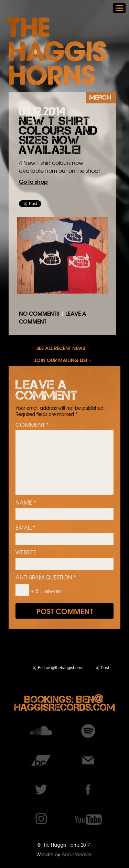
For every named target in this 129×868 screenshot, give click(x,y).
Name (26, 502)
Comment (32, 425)
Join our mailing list (61, 360)
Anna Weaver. (77, 854)
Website (26, 552)
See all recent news (61, 348)
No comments (39, 313)
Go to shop (33, 181)
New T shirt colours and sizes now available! (58, 135)
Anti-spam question (46, 577)
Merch (100, 97)
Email (25, 527)
